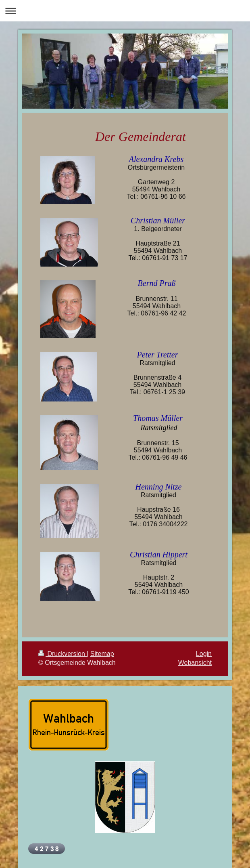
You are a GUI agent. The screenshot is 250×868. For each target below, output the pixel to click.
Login (204, 654)
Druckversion (62, 654)
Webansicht (195, 663)
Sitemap (102, 654)
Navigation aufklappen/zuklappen (125, 11)
